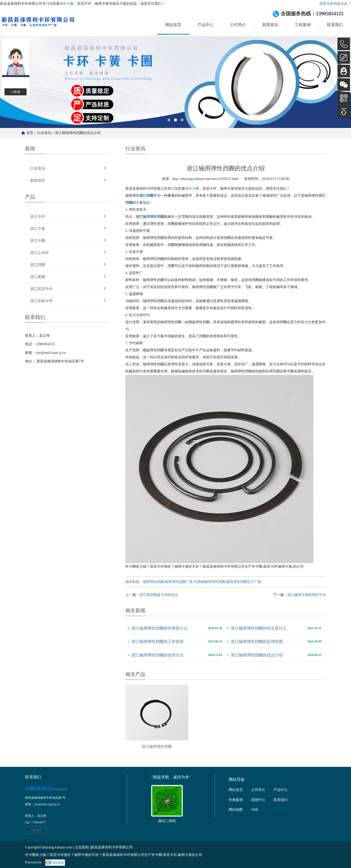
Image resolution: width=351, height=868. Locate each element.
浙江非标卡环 (41, 301)
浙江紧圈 (38, 277)
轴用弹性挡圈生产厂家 (244, 582)
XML (255, 810)
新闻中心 (258, 800)
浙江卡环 (38, 217)
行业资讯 (44, 133)
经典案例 (236, 800)
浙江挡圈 (38, 265)
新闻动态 (38, 180)
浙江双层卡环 (41, 289)
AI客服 (16, 92)
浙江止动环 (39, 253)
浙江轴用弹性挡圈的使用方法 (157, 655)
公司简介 (238, 25)
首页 (30, 133)
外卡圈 (68, 4)
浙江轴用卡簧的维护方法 (307, 595)
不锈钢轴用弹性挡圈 (210, 582)
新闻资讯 (270, 25)
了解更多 (36, 830)
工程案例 (303, 25)
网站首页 (173, 25)
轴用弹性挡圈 (153, 582)
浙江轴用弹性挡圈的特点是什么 (259, 628)
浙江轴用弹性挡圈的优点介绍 (78, 133)
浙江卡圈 (38, 241)
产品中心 (206, 25)
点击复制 (82, 847)
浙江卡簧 (38, 229)
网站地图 (236, 810)
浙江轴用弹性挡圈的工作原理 (157, 642)
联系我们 (335, 25)
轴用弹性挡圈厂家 (179, 582)
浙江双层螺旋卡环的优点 (159, 595)
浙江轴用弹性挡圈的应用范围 (257, 642)
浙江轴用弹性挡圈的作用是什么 (159, 628)
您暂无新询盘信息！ (335, 4)
